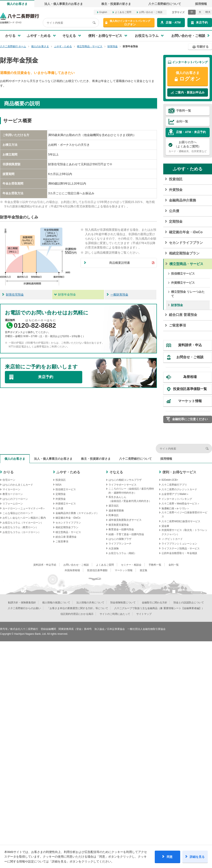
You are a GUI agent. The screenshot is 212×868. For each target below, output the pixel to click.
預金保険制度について (123, 603)
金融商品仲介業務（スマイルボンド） (77, 513)
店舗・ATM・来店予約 (191, 132)
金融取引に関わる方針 (155, 603)
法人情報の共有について (90, 603)
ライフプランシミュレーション (179, 544)
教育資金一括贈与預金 (121, 529)
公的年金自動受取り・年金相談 (179, 553)
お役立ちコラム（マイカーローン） (23, 523)
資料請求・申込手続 (45, 565)
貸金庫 (165, 526)
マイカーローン (11, 489)
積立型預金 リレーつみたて (188, 294)
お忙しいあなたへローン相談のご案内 (24, 518)
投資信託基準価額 (97, 570)
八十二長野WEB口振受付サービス (181, 521)
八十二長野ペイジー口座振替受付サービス (184, 515)
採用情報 (201, 4)
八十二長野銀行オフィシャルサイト (20, 18)
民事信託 (114, 515)
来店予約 (202, 22)
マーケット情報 (190, 401)
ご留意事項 (177, 325)
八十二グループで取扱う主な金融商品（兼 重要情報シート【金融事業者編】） (159, 608)
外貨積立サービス (183, 283)
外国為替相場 (72, 570)
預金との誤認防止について (189, 603)
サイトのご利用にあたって (115, 614)
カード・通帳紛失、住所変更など (188, 146)
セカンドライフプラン (186, 243)
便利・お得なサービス (179, 472)
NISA (59, 485)
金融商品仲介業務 (183, 200)
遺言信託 (114, 506)
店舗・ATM (173, 22)
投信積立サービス (183, 274)
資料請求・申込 (190, 345)
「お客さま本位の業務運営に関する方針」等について (78, 608)
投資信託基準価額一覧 (190, 389)
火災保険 (114, 549)
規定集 (144, 570)
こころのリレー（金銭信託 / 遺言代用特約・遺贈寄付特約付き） (131, 491)
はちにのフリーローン (15, 499)
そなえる (116, 472)
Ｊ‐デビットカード (172, 539)
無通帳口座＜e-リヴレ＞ (175, 508)
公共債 (174, 211)
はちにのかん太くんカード (18, 485)
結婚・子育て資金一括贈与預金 (126, 534)
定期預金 (176, 222)
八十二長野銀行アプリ (174, 485)
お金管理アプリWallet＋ (175, 494)
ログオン (130, 23)
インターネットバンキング (177, 499)
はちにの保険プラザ (120, 539)
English (103, 12)
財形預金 (177, 305)
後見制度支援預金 (119, 525)
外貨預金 (176, 190)
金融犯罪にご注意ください (190, 419)
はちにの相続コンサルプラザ (125, 480)
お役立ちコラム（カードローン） (22, 532)
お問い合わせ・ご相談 (151, 12)
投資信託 (176, 179)
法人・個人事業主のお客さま (64, 4)
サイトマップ (144, 614)
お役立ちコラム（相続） (123, 553)
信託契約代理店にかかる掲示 (77, 614)
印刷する (203, 47)
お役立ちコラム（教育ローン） (20, 527)
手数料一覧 (184, 111)
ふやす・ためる (188, 169)
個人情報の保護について (56, 603)
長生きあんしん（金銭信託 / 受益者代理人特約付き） (130, 499)
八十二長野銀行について (165, 4)
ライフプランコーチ (120, 544)
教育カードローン (13, 494)
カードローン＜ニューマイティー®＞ (24, 508)
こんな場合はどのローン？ (18, 513)
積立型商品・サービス (186, 264)
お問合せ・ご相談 (190, 357)
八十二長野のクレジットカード (179, 489)
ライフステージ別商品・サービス (181, 549)
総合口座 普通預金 (183, 315)
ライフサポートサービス (123, 485)
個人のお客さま (17, 4)
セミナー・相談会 (131, 565)
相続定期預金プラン (184, 253)
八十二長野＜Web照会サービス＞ (181, 504)
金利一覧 (182, 121)
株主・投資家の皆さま (116, 4)
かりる (8, 472)
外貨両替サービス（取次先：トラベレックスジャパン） (184, 532)
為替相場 (190, 377)
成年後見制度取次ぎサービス (125, 520)
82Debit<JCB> (170, 480)
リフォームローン (13, 504)
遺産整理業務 (116, 511)
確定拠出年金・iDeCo (186, 232)
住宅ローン (9, 480)
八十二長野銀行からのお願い (24, 608)
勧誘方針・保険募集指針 (22, 603)
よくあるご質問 (123, 12)
